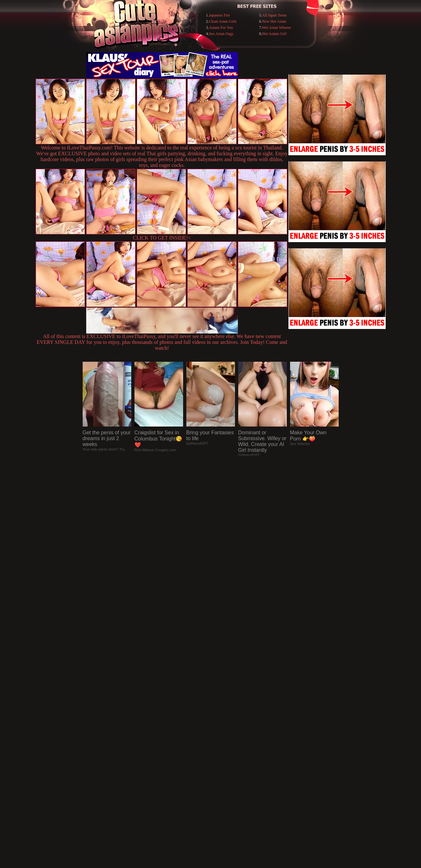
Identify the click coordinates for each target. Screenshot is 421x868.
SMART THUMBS (222, 735)
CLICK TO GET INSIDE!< (162, 238)
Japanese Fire (220, 15)
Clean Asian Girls (223, 21)
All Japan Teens (274, 15)
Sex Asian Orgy (221, 34)
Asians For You (221, 28)
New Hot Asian (274, 21)
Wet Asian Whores (276, 28)
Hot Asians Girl (274, 34)
